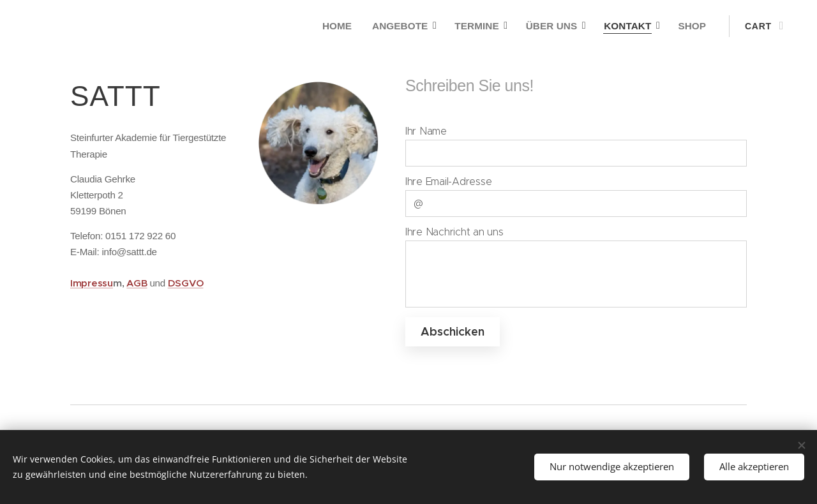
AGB (137, 283)
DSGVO (186, 283)
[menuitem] (347, 26)
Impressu (92, 283)
